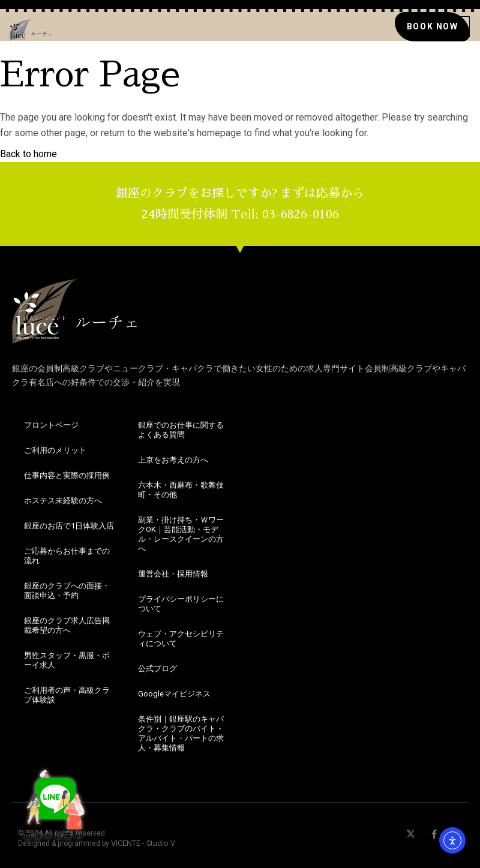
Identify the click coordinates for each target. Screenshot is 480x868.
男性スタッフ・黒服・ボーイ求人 (67, 660)
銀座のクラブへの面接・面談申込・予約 (67, 591)
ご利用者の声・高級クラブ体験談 (67, 695)
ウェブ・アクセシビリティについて (181, 639)
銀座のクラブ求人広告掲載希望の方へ (67, 625)
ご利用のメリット (55, 450)
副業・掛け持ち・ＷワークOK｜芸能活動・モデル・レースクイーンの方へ (181, 534)
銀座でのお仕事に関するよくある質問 (181, 430)
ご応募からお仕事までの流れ (67, 556)
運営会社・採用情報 (173, 574)
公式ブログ (157, 669)
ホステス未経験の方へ (63, 501)
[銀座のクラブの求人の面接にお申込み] (432, 26)
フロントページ (51, 425)
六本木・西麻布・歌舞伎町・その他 (181, 490)
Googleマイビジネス (174, 694)
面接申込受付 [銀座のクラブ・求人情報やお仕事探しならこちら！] (48, 803)
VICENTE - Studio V (143, 843)
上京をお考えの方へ (173, 460)
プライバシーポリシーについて (181, 604)
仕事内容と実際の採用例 (67, 475)
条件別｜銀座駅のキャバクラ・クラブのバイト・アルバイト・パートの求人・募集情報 (181, 733)
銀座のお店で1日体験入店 (69, 526)
